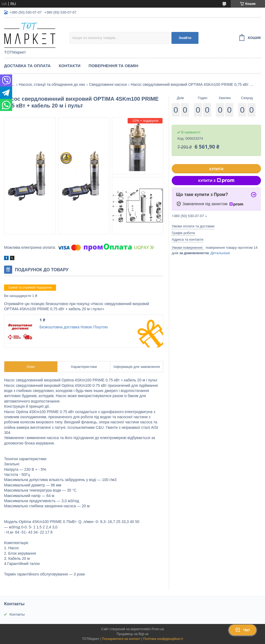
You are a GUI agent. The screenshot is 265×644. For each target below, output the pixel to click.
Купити (216, 169)
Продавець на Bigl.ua (132, 634)
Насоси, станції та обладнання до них (52, 84)
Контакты (17, 614)
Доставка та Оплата (27, 66)
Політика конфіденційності (163, 639)
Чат (243, 630)
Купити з (216, 181)
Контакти (69, 66)
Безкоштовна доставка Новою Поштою (74, 327)
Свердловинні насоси (108, 84)
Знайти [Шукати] (185, 38)
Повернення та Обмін (113, 66)
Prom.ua (158, 629)
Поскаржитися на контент (121, 639)
